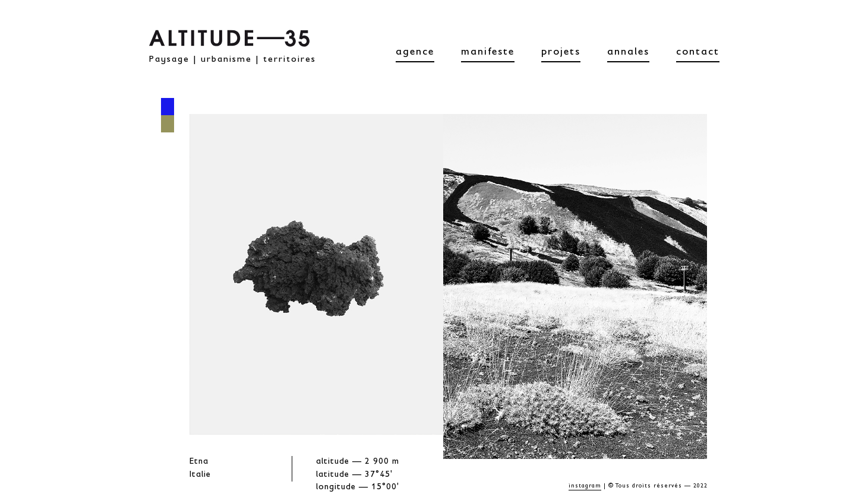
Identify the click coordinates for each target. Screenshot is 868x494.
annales (628, 53)
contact (698, 53)
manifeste (488, 53)
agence (415, 53)
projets (561, 53)
